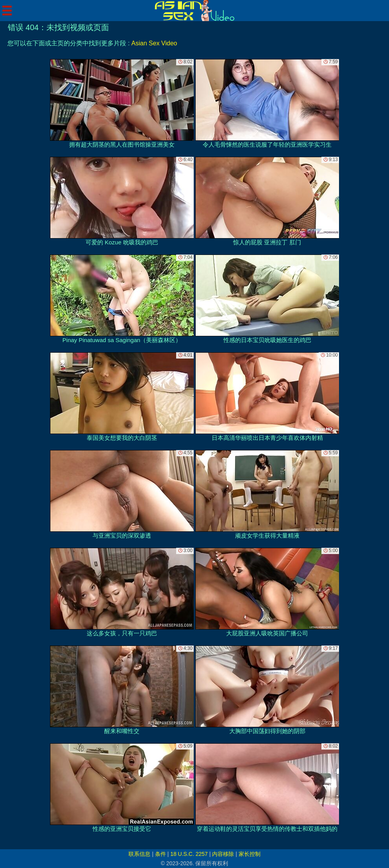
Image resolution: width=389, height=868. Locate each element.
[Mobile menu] (7, 11)
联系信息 (139, 854)
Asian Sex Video (154, 43)
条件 (161, 854)
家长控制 (250, 854)
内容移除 (223, 854)
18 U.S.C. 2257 (189, 854)
